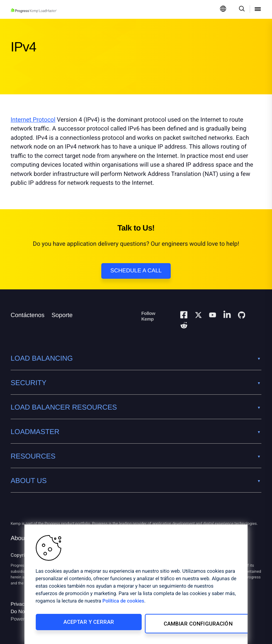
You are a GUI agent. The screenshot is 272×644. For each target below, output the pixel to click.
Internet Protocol (33, 120)
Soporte (62, 315)
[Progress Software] (36, 507)
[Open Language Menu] (223, 9)
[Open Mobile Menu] (258, 9)
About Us (23, 538)
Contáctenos (27, 315)
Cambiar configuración (183, 625)
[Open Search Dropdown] (241, 9)
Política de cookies (123, 604)
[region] (136, 586)
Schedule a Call (136, 271)
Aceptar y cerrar (82, 625)
